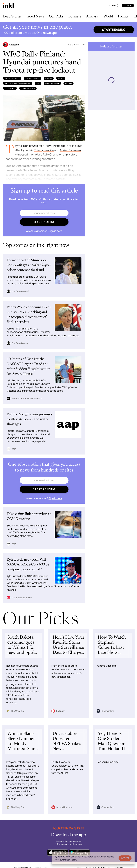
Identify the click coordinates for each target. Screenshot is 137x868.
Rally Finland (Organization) (18, 83)
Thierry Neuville (12, 78)
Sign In (112, 5)
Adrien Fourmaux (32, 78)
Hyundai (49, 78)
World (108, 17)
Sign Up (128, 5)
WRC (38, 83)
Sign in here (55, 231)
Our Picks (56, 17)
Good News (35, 17)
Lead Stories (12, 17)
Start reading (114, 30)
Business (75, 17)
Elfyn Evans (10, 88)
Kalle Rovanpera (52, 83)
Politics (123, 17)
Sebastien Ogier (28, 88)
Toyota (61, 78)
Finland (68, 83)
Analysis (92, 17)
